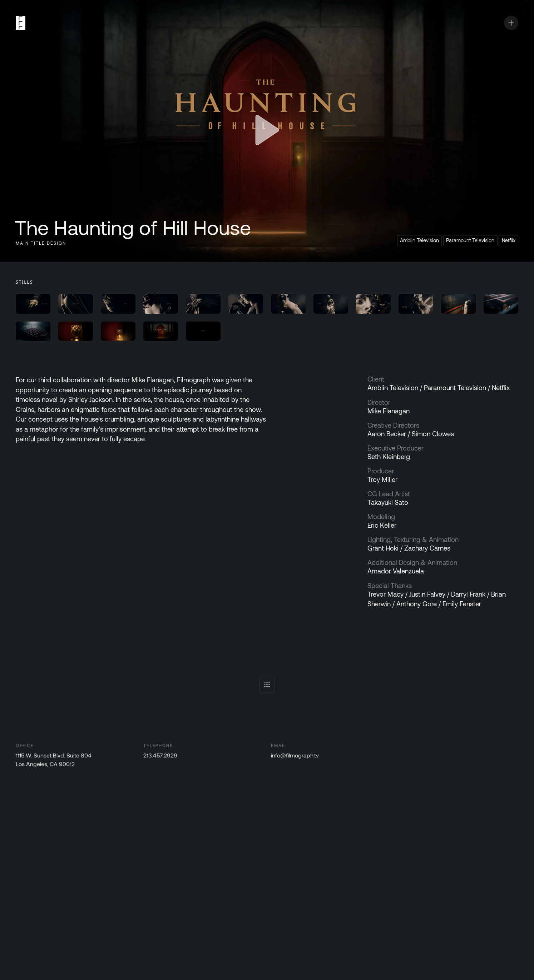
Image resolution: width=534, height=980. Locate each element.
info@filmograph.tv (295, 757)
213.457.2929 (160, 757)
